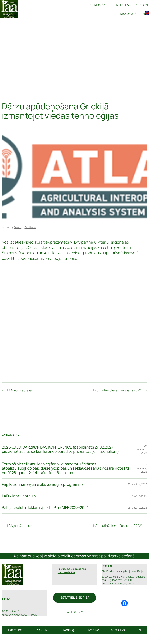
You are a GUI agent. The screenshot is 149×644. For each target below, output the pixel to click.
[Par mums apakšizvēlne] (27, 630)
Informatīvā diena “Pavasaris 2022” (118, 390)
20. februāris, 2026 (142, 449)
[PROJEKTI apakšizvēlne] (55, 630)
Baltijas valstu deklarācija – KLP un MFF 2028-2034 (45, 507)
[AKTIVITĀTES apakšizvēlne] (121, 5)
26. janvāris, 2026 (137, 484)
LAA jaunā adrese (19, 390)
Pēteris (18, 227)
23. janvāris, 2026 (137, 508)
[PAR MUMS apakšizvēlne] (97, 5)
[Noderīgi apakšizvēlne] (80, 630)
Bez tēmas (30, 227)
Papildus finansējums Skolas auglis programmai (43, 484)
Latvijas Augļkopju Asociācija (39, 9)
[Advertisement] (74, 56)
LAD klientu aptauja (19, 496)
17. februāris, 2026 (142, 468)
